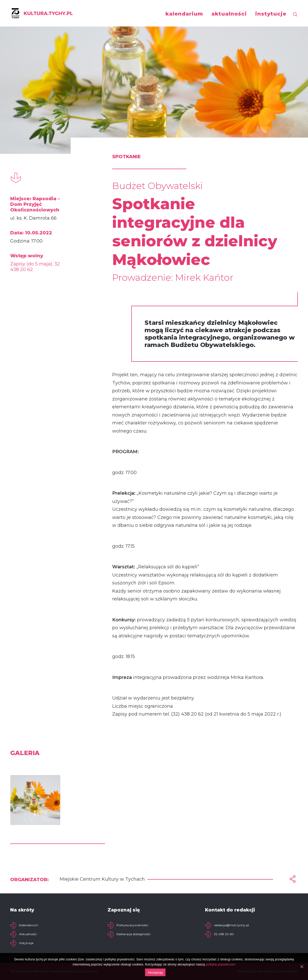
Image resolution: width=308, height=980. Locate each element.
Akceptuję (155, 972)
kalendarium (184, 14)
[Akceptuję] (302, 966)
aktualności (229, 14)
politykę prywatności (221, 964)
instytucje (271, 14)
